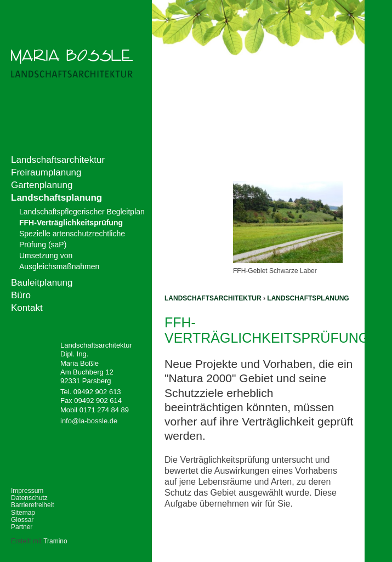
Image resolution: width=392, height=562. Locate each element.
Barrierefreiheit (33, 505)
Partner (22, 527)
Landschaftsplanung (308, 298)
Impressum (27, 491)
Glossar (22, 520)
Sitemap (23, 513)
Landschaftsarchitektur (213, 298)
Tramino (55, 541)
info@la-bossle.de (89, 421)
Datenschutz (29, 498)
